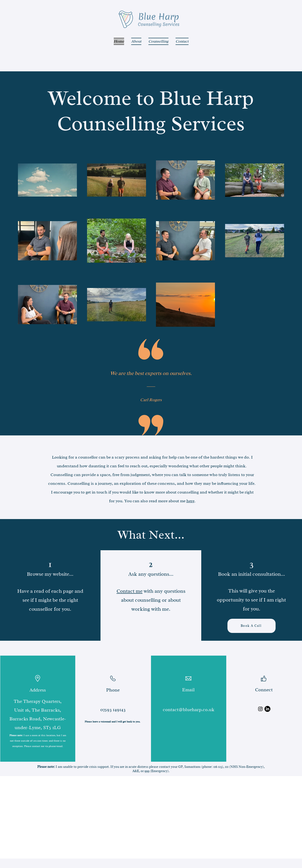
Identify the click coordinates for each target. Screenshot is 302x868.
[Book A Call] (252, 626)
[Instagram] (260, 709)
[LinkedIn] (267, 709)
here (190, 501)
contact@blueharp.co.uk (189, 710)
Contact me (130, 591)
